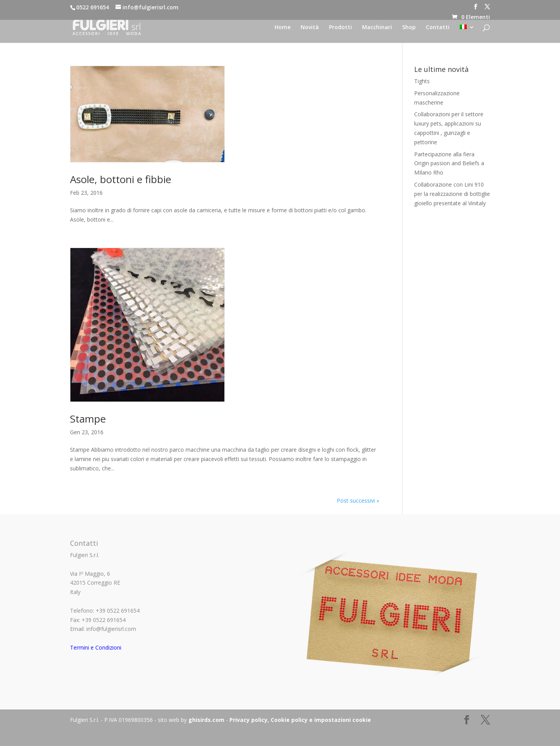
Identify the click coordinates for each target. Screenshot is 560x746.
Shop (409, 28)
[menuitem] (467, 34)
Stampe (88, 419)
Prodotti (340, 28)
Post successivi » (358, 501)
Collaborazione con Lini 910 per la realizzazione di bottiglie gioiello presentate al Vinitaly (452, 194)
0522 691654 (93, 7)
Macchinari (377, 28)
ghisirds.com (206, 720)
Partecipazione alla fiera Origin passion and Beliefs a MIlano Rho (449, 163)
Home (283, 28)
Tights (422, 81)
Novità (310, 28)
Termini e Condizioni (96, 647)
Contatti (438, 28)
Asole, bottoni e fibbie (121, 179)
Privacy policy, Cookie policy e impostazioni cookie (300, 720)
